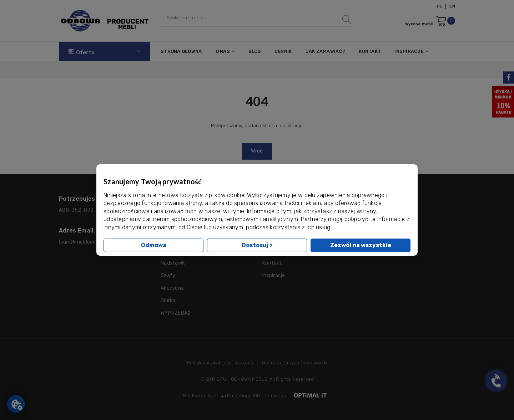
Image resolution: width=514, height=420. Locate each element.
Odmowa (154, 245)
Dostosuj (257, 245)
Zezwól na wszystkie (361, 245)
